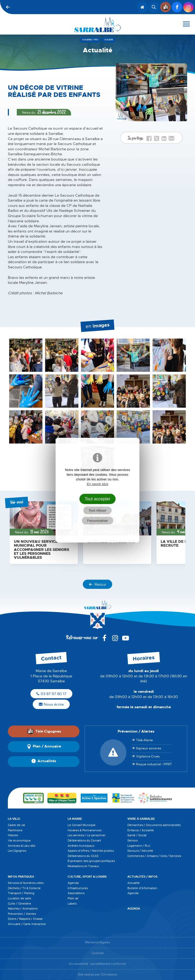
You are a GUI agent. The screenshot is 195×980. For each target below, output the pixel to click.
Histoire (13, 835)
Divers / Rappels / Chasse (25, 919)
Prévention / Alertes (22, 914)
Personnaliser (97, 521)
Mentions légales (97, 942)
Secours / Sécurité (140, 851)
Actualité (134, 883)
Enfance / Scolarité (141, 830)
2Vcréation (109, 975)
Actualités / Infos (142, 877)
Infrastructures (78, 888)
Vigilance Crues (148, 756)
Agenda (73, 883)
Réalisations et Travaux (83, 866)
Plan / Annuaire (44, 747)
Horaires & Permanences (85, 830)
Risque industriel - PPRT (154, 764)
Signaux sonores (149, 748)
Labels (72, 904)
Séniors (132, 840)
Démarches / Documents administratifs (154, 825)
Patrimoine (15, 830)
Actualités (44, 761)
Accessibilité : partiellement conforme (97, 964)
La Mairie (75, 819)
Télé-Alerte (144, 740)
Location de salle (20, 898)
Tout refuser (98, 510)
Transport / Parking (21, 893)
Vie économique (19, 840)
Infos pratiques (21, 877)
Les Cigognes (17, 851)
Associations (76, 893)
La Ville (14, 819)
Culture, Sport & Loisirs (87, 877)
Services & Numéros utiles (26, 883)
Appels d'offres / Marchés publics (91, 851)
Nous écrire (51, 704)
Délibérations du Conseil (84, 840)
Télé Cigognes (44, 731)
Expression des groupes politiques (91, 861)
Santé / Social (137, 835)
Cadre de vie (17, 825)
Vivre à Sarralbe (141, 819)
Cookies (98, 953)
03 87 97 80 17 (51, 694)
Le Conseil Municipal (82, 825)
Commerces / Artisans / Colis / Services (154, 856)
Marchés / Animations (23, 909)
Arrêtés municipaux (81, 846)
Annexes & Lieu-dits (21, 846)
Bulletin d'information (142, 888)
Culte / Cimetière (20, 904)
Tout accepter (97, 499)
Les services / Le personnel (86, 835)
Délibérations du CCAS (83, 856)
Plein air (73, 898)
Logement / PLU (139, 846)
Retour (97, 584)
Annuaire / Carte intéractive (27, 924)
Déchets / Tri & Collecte (24, 888)
